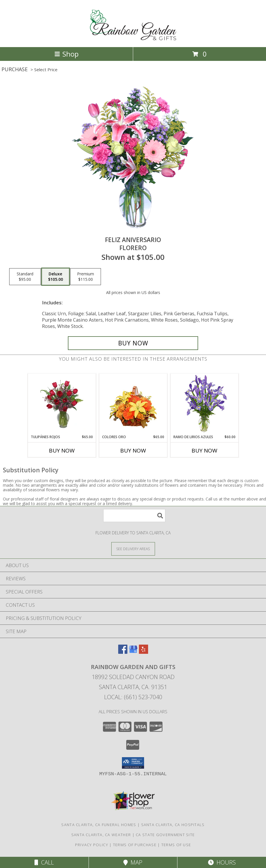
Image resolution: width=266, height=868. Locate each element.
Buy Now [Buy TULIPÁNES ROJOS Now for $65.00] (62, 451)
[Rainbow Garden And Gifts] (133, 39)
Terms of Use (176, 845)
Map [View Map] (133, 862)
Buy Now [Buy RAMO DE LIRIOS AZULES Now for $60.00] (204, 451)
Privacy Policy (92, 845)
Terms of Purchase (135, 845)
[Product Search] (134, 516)
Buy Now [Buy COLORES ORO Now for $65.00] (133, 451)
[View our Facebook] (123, 652)
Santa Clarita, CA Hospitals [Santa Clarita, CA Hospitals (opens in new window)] (173, 825)
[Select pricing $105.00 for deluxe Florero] (56, 277)
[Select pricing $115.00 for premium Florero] (86, 277)
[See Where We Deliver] (133, 549)
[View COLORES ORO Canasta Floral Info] (133, 404)
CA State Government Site (165, 835)
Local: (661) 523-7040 (133, 697)
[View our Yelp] (143, 652)
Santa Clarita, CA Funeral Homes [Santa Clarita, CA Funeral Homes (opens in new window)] (99, 825)
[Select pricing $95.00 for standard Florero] (25, 277)
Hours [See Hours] (222, 862)
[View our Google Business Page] (133, 652)
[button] (133, 763)
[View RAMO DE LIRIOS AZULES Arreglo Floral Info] (204, 404)
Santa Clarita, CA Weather (101, 835)
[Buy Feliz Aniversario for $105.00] (133, 343)
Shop (66, 54)
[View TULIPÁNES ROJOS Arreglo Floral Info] (62, 404)
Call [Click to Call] (44, 862)
